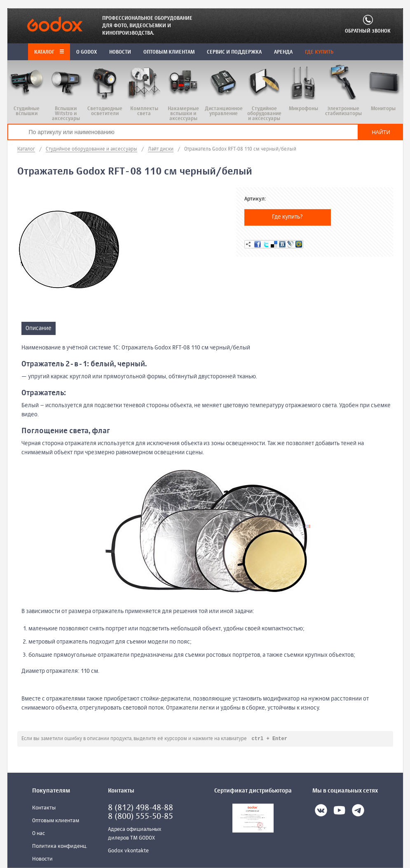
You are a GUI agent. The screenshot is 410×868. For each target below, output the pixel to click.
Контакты (44, 808)
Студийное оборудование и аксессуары (91, 149)
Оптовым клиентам (56, 821)
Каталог (49, 52)
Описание (39, 328)
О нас (39, 834)
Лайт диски (161, 149)
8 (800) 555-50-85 (141, 817)
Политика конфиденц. (60, 847)
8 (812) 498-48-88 (141, 808)
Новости (42, 860)
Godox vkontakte (128, 851)
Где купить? (287, 217)
